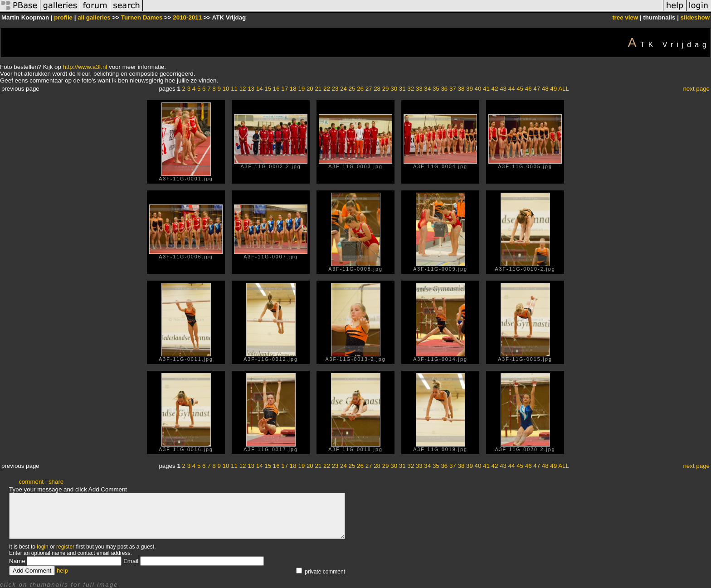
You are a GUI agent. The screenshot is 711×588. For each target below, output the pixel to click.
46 (528, 89)
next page (696, 89)
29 (386, 89)
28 (377, 89)
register (65, 547)
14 (260, 89)
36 (444, 89)
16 (276, 89)
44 (512, 89)
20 (310, 89)
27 (369, 89)
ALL (564, 89)
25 (352, 89)
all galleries (94, 17)
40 (478, 89)
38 (461, 89)
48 (545, 89)
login (42, 547)
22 (327, 89)
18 (293, 89)
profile (63, 17)
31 (402, 89)
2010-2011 (187, 17)
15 (268, 89)
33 (419, 89)
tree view (625, 17)
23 (335, 89)
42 (495, 89)
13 (251, 89)
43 (503, 89)
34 (427, 89)
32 (411, 89)
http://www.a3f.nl (85, 67)
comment (31, 482)
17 (285, 89)
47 (537, 89)
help (62, 571)
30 (394, 89)
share (56, 482)
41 (486, 89)
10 (226, 89)
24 (343, 89)
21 (318, 89)
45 (520, 89)
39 (470, 89)
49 (553, 89)
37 (453, 89)
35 (436, 89)
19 (301, 89)
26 (360, 89)
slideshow (695, 17)
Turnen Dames (142, 17)
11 (234, 89)
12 (243, 89)
